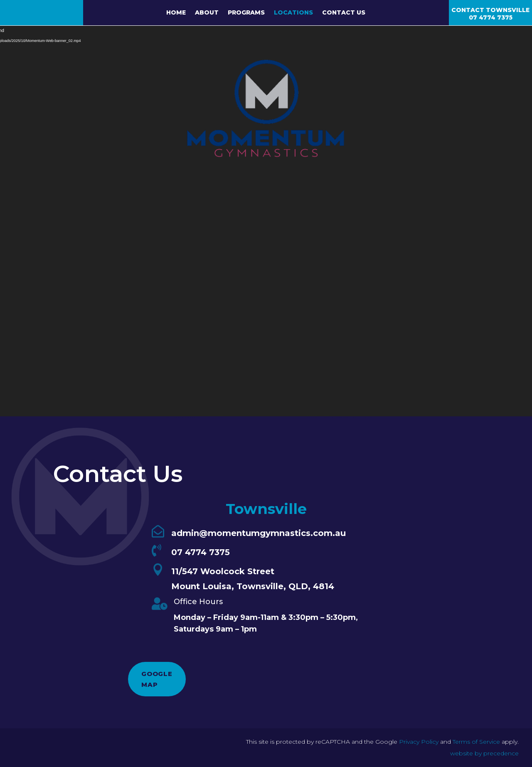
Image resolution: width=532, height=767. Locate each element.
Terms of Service (476, 742)
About (207, 13)
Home (176, 13)
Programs (246, 13)
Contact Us (344, 13)
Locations (293, 13)
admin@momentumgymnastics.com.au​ (259, 533)
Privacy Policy (419, 742)
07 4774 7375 (491, 17)
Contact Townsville (490, 10)
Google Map (157, 679)
